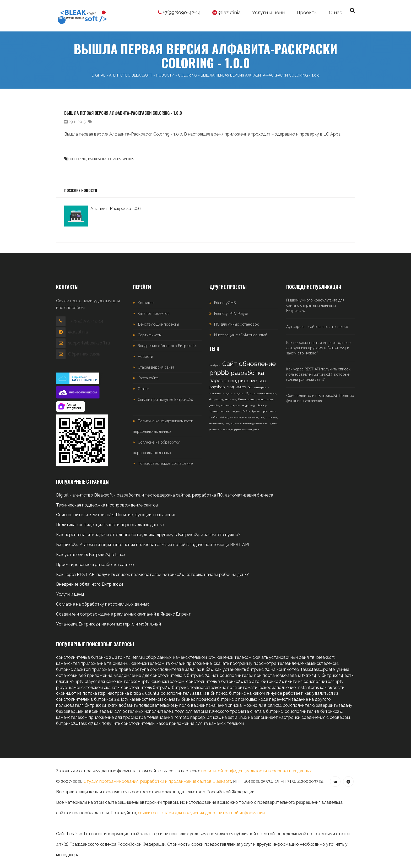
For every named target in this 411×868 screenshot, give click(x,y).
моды (245, 406)
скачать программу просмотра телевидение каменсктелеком (276, 663)
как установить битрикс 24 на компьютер (257, 669)
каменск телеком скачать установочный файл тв (266, 657)
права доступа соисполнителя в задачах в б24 (166, 669)
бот (250, 387)
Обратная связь (84, 354)
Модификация (252, 417)
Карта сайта (148, 378)
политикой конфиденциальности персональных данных (256, 771)
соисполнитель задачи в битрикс (194, 693)
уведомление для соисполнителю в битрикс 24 (162, 675)
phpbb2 (237, 429)
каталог (225, 406)
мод (230, 387)
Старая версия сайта (156, 367)
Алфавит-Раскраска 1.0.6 (116, 209)
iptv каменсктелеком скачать (150, 699)
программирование (263, 393)
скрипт (236, 406)
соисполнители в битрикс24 (313, 711)
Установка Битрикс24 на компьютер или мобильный (109, 624)
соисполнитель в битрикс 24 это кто (93, 657)
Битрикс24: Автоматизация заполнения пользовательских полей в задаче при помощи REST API (152, 545)
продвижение (243, 381)
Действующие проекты (158, 324)
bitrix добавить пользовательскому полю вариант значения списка (175, 705)
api (232, 423)
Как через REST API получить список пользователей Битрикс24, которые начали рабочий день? (318, 374)
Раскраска (97, 159)
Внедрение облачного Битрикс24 (167, 346)
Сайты (247, 411)
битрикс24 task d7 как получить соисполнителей (105, 723)
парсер (218, 381)
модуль (227, 393)
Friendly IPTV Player (231, 314)
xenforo (214, 417)
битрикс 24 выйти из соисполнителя (298, 681)
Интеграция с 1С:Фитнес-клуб (241, 335)
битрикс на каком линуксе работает (266, 693)
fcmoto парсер (190, 717)
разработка (247, 373)
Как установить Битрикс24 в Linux (91, 555)
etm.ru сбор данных (152, 657)
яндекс (237, 411)
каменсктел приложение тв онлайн (92, 663)
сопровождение (251, 429)
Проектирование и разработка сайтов (95, 565)
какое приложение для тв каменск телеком (200, 723)
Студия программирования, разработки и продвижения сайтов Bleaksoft (157, 781)
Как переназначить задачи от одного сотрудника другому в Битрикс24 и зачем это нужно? (318, 348)
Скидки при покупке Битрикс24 (165, 400)
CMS (227, 423)
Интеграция (246, 399)
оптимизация (227, 429)
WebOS (128, 159)
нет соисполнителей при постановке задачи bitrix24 (264, 675)
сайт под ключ (270, 423)
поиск (272, 411)
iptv (265, 411)
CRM (262, 417)
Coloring (78, 159)
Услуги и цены (70, 594)
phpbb (219, 373)
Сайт (230, 364)
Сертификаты (150, 335)
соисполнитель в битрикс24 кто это (223, 681)
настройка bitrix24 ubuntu (133, 693)
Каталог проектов (154, 314)
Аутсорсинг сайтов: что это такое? (317, 327)
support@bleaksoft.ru (89, 343)
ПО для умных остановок (236, 324)
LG (246, 393)
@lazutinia (226, 12)
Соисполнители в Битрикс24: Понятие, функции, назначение (320, 398)
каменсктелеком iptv (194, 657)
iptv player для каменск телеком (108, 681)
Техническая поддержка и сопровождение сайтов (107, 505)
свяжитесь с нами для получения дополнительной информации (201, 813)
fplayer (256, 411)
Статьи (144, 389)
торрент (225, 411)
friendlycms (215, 365)
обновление (257, 364)
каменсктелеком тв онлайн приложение (171, 663)
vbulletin (224, 417)
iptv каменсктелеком (163, 681)
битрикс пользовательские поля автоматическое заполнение (234, 688)
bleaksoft (326, 657)
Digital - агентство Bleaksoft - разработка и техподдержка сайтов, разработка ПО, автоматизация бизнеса (165, 495)
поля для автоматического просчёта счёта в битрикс (229, 711)
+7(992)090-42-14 (179, 12)
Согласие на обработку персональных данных (102, 604)
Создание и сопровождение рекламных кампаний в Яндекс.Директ (123, 614)
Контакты (146, 303)
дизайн (214, 405)
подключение (216, 423)
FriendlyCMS (225, 303)
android (238, 423)
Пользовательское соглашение (165, 463)
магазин (231, 399)
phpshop (217, 387)
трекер (214, 411)
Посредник (272, 417)
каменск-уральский (252, 423)
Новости (145, 357)
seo (262, 381)
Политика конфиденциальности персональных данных (110, 525)
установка (214, 429)
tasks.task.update (318, 669)
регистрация (265, 399)
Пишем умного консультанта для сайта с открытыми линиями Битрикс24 (315, 305)
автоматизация (237, 417)
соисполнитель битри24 (146, 688)
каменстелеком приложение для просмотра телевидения (114, 717)
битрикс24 (216, 399)
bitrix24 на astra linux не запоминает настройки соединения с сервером (278, 717)
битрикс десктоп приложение (86, 669)
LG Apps (115, 159)
